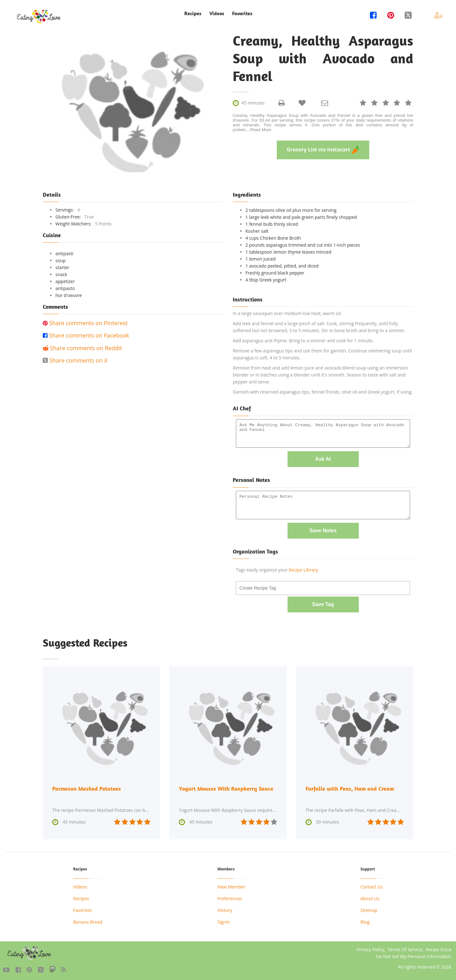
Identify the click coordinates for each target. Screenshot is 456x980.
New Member (231, 886)
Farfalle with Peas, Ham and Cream (350, 788)
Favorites (242, 13)
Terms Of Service (405, 948)
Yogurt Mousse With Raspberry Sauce (226, 788)
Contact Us (372, 886)
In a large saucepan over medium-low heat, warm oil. (287, 313)
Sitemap (369, 909)
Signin (224, 921)
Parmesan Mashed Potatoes (87, 788)
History (225, 909)
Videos (217, 13)
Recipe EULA (438, 948)
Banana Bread (88, 921)
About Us (370, 898)
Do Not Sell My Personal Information (414, 955)
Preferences (230, 898)
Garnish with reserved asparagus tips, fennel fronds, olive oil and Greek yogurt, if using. (323, 392)
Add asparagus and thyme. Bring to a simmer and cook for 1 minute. (303, 341)
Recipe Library (303, 569)
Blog (365, 921)
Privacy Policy (370, 948)
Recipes (193, 13)
